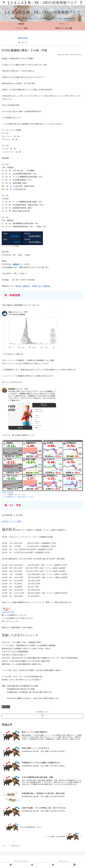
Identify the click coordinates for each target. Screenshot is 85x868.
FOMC (16, 186)
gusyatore (23, 38)
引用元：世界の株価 (8, 492)
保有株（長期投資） (23, 286)
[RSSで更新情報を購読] (26, 42)
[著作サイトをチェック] (19, 42)
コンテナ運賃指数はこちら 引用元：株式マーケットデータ (18, 497)
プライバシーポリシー (22, 861)
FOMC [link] (4, 58)
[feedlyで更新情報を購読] (23, 42)
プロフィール (63, 861)
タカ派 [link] (17, 77)
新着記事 (6, 707)
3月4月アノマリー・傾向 (11, 521)
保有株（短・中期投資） (42, 286)
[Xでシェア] (42, 716)
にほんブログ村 (8, 612)
